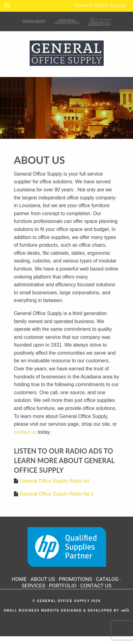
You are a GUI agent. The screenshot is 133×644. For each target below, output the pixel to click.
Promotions (76, 579)
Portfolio (63, 586)
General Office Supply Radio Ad (54, 481)
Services (33, 586)
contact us (25, 432)
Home (19, 579)
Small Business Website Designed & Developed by (66, 610)
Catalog (107, 579)
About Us (43, 579)
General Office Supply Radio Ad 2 (56, 494)
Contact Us (96, 586)
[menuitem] (21, 579)
